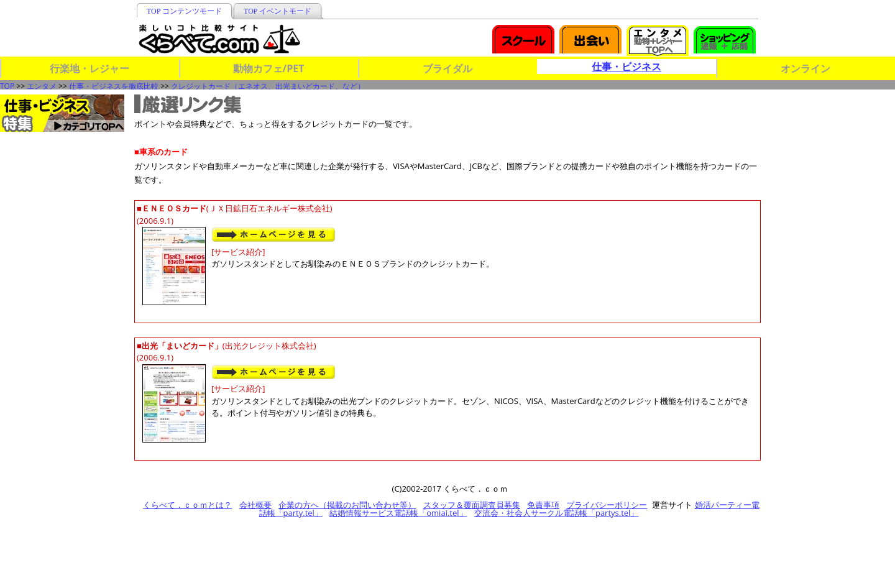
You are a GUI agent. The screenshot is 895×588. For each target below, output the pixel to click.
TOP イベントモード (278, 11)
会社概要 (255, 505)
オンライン (805, 68)
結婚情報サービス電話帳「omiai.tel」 (398, 513)
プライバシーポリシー (607, 505)
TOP (7, 86)
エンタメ (42, 86)
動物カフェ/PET (269, 68)
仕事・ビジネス (626, 67)
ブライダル (447, 68)
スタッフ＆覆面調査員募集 (472, 505)
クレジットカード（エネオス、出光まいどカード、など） (268, 86)
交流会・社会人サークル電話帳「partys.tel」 (556, 513)
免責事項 (543, 505)
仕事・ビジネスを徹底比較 (114, 86)
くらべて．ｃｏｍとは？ (187, 505)
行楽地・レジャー (89, 68)
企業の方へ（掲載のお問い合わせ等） (347, 505)
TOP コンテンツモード (184, 11)
